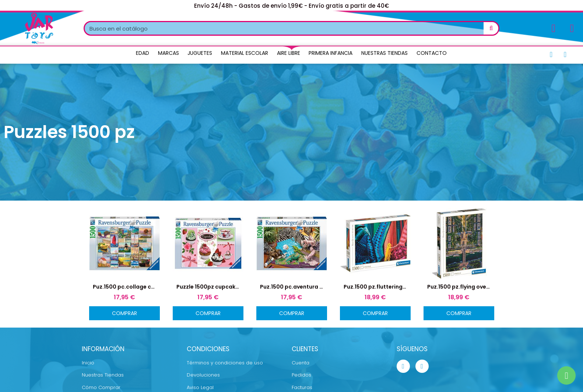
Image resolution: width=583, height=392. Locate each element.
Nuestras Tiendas (384, 53)
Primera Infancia (331, 53)
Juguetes (200, 53)
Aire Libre (289, 53)
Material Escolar (245, 53)
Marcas (168, 53)
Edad (143, 53)
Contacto (432, 53)
